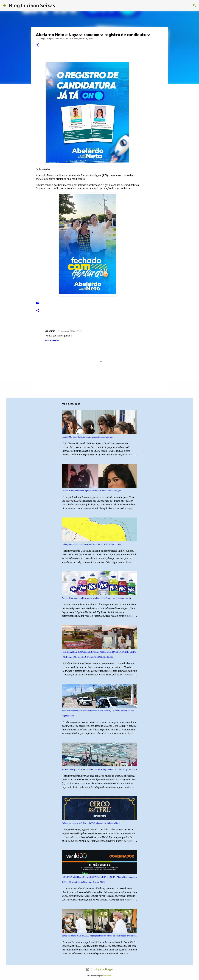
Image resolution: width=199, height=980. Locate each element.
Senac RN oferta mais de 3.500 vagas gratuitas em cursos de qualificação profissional (99, 936)
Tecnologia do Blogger (99, 969)
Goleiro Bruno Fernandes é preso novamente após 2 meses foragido (92, 491)
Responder (52, 341)
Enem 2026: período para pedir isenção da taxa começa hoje (88, 437)
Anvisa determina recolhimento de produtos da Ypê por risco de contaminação (96, 598)
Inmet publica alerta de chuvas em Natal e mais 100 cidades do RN (91, 544)
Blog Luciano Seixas (32, 5)
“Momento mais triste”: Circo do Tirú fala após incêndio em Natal (91, 823)
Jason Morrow (107, 976)
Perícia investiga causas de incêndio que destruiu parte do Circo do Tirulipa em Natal (99, 769)
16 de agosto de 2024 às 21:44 (69, 331)
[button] (38, 45)
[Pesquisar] (59, 6)
